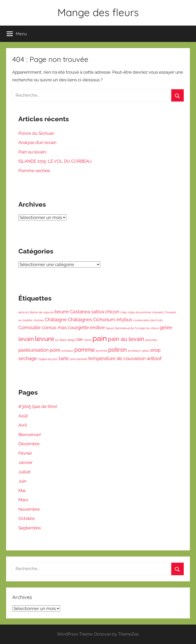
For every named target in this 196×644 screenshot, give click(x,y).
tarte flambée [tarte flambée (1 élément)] (79, 359)
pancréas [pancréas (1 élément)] (151, 340)
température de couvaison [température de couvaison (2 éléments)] (117, 358)
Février (25, 453)
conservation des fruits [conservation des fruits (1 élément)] (148, 320)
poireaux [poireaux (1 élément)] (68, 351)
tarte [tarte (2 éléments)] (64, 358)
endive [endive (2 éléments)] (97, 327)
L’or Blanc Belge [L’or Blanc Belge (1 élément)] (65, 340)
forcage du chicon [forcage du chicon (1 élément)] (147, 328)
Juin (22, 481)
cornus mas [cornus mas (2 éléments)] (54, 327)
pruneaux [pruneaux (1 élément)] (134, 351)
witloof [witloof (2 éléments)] (154, 358)
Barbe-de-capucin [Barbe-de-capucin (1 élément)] (42, 312)
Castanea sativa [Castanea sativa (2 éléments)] (87, 312)
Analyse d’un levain (37, 142)
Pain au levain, (33, 152)
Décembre (29, 444)
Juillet (24, 472)
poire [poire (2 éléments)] (55, 350)
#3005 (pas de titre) (38, 406)
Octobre (27, 518)
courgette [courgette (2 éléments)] (78, 327)
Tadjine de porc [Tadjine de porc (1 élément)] (48, 359)
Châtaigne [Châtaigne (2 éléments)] (56, 320)
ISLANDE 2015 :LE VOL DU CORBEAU (55, 161)
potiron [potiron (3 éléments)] (118, 350)
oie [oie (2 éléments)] (80, 339)
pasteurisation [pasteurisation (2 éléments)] (34, 350)
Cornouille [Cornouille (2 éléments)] (29, 327)
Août (23, 416)
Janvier (26, 462)
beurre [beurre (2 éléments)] (62, 312)
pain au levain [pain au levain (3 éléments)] (126, 339)
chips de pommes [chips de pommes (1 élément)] (140, 312)
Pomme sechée (34, 171)
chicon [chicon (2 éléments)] (112, 312)
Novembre (29, 509)
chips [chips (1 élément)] (124, 312)
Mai (22, 491)
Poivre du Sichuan (36, 133)
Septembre (30, 528)
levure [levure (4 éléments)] (45, 338)
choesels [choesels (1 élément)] (158, 312)
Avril (23, 425)
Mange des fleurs (98, 12)
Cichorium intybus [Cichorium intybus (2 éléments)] (113, 320)
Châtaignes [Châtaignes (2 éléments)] (80, 320)
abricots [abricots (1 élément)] (24, 312)
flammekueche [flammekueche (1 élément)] (124, 328)
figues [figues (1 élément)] (110, 328)
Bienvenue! (30, 435)
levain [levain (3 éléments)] (26, 339)
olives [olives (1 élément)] (88, 340)
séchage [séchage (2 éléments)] (28, 358)
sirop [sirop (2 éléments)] (155, 350)
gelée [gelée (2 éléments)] (166, 327)
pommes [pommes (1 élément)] (101, 351)
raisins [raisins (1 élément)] (145, 351)
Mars (23, 500)
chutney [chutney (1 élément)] (39, 320)
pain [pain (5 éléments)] (100, 338)
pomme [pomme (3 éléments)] (84, 350)
